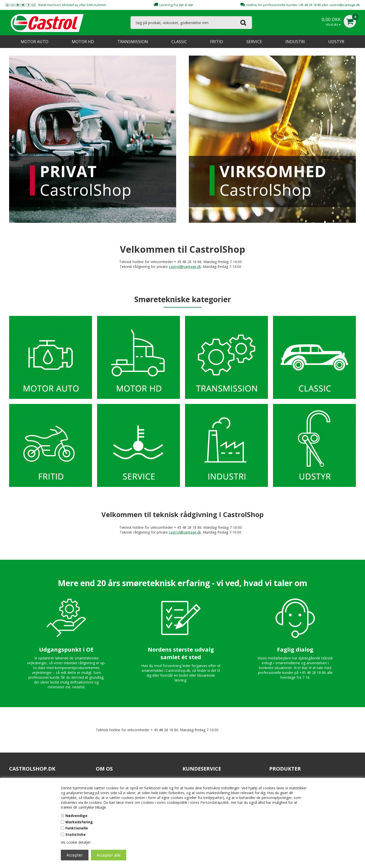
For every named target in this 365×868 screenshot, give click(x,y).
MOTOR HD (83, 42)
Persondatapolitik (215, 802)
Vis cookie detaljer (76, 842)
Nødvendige (76, 816)
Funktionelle (77, 828)
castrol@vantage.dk (345, 5)
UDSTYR (336, 42)
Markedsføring (79, 822)
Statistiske (76, 834)
